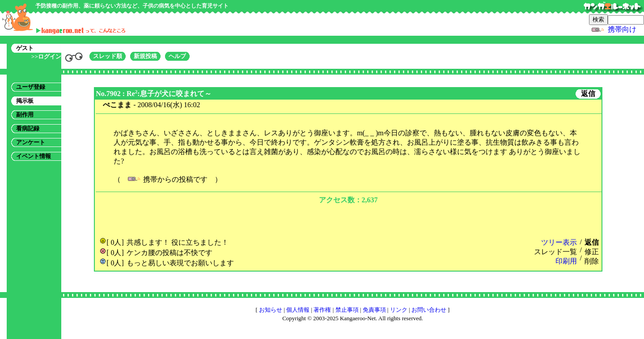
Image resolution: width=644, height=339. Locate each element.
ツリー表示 (559, 242)
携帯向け (622, 29)
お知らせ (271, 310)
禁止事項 (347, 310)
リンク (399, 310)
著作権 (322, 310)
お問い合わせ (429, 310)
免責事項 (374, 310)
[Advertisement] (348, 220)
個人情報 (298, 310)
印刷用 (566, 261)
